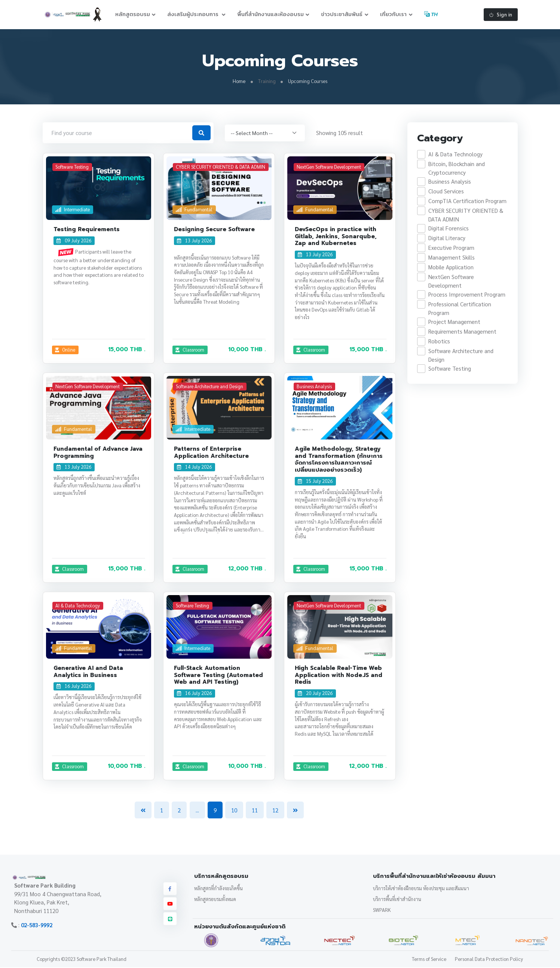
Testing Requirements (87, 230)
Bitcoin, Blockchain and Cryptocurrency (456, 169)
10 (234, 810)
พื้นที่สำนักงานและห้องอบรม (270, 14)
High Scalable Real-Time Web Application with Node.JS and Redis (339, 676)
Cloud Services (446, 192)
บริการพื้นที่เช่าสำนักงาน (397, 899)
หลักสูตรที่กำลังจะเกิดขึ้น (218, 889)
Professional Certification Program (459, 309)
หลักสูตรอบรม (133, 14)
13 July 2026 (195, 241)
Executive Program (451, 248)
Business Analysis (449, 182)
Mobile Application (451, 268)
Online (65, 350)
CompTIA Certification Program (467, 201)
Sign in (501, 15)
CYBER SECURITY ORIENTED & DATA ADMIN (465, 215)
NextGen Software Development (451, 282)
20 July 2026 (316, 694)
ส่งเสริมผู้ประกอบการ (193, 14)
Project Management (454, 322)
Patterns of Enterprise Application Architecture (211, 453)
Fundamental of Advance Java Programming (98, 453)
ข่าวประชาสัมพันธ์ (342, 14)
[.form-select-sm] (265, 133)
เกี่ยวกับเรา (393, 14)
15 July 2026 (316, 481)
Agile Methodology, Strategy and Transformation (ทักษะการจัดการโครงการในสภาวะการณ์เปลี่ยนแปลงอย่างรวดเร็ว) (339, 460)
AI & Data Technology (455, 155)
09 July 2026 (74, 241)
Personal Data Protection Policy (489, 960)
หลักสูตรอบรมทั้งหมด (215, 899)
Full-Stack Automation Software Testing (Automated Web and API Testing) (218, 676)
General (309, 429)
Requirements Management (462, 332)
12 (275, 810)
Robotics (439, 342)
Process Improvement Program (466, 295)
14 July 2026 (195, 467)
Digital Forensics (448, 229)
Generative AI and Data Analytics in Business (88, 672)
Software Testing (449, 369)
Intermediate (72, 210)
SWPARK (382, 910)
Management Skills (451, 258)
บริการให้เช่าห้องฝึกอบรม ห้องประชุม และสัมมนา (421, 889)
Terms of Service (429, 960)
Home (239, 81)
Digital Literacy (446, 238)
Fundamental (194, 210)
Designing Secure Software (214, 230)
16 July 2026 (74, 687)
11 (255, 810)
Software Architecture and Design (460, 356)
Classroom (190, 350)
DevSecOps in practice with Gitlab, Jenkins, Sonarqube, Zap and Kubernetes (336, 237)
